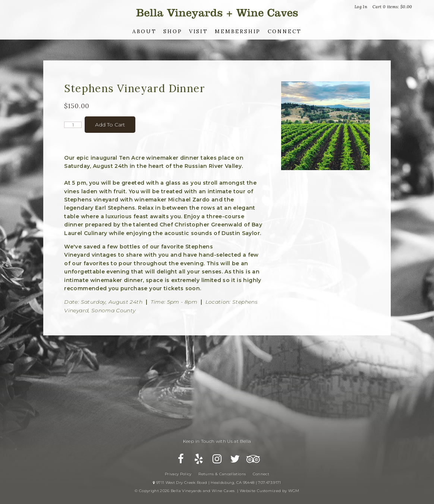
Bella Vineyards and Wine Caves (217, 13)
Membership (238, 31)
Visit (199, 31)
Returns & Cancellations (222, 474)
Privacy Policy (178, 474)
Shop (173, 31)
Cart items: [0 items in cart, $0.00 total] (392, 7)
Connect (285, 31)
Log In (361, 7)
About (144, 31)
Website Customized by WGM (270, 491)
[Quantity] (73, 125)
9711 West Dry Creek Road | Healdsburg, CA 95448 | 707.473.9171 (217, 483)
